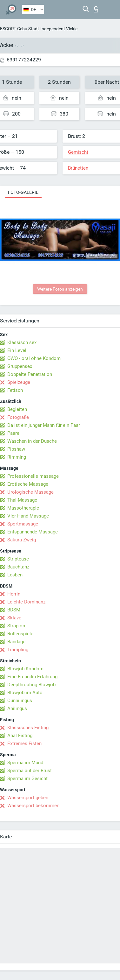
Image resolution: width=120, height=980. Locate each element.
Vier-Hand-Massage (28, 516)
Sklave (14, 618)
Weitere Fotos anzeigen (60, 289)
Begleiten (17, 409)
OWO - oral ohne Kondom (34, 358)
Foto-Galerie (23, 192)
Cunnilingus (20, 701)
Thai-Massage (22, 500)
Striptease (18, 559)
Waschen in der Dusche (32, 441)
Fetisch (15, 390)
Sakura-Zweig (22, 540)
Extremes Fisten (24, 744)
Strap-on (16, 626)
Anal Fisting (20, 736)
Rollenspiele (20, 634)
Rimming (17, 457)
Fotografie (18, 417)
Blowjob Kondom (25, 669)
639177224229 (24, 60)
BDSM (14, 610)
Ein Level (17, 350)
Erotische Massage (28, 484)
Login (96, 9)
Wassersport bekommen (33, 806)
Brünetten (78, 168)
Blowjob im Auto (25, 693)
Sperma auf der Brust (30, 771)
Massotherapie (23, 508)
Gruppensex (20, 366)
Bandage (16, 642)
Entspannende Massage (33, 532)
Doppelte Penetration (30, 374)
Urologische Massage (30, 492)
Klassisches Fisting (28, 728)
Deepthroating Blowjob (31, 685)
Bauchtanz (18, 567)
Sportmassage (23, 524)
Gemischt (78, 152)
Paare (13, 433)
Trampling (18, 650)
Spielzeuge (19, 382)
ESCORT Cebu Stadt (20, 29)
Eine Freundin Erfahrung (32, 677)
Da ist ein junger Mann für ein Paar (44, 425)
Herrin (14, 594)
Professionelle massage (33, 476)
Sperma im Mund (25, 763)
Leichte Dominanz (26, 602)
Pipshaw (16, 449)
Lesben (15, 575)
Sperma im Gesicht (27, 779)
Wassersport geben (28, 798)
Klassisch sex (22, 342)
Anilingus (17, 709)
